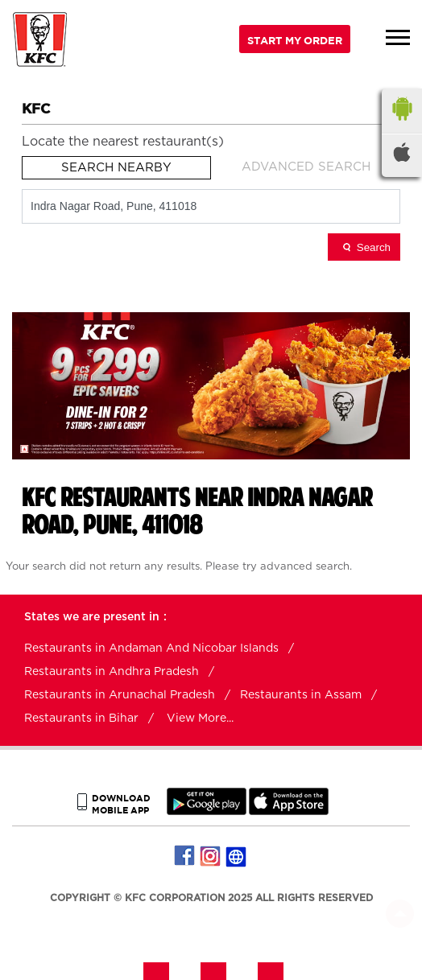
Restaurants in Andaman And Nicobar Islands (151, 649)
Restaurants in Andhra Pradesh (112, 672)
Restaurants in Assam (301, 695)
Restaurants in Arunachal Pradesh (120, 695)
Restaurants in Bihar (81, 719)
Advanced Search (306, 167)
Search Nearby (116, 168)
